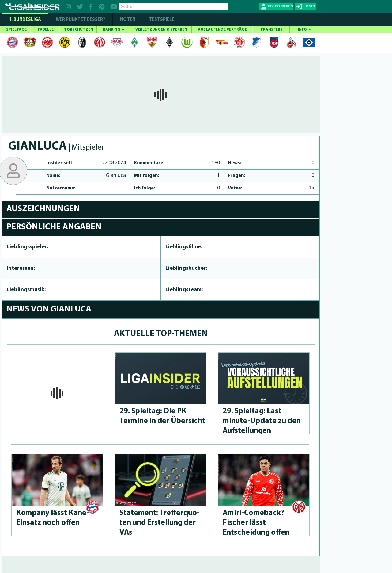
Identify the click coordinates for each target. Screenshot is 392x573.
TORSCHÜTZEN (79, 30)
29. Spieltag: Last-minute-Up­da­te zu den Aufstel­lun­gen (262, 421)
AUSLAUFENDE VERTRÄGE (222, 30)
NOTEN (128, 20)
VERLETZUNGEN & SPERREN (161, 30)
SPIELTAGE (16, 30)
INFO (304, 30)
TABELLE (45, 30)
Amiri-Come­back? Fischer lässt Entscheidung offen (256, 523)
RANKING (114, 30)
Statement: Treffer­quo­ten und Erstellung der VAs (160, 523)
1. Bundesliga (25, 20)
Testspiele (161, 20)
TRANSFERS (271, 30)
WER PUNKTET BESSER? (80, 20)
